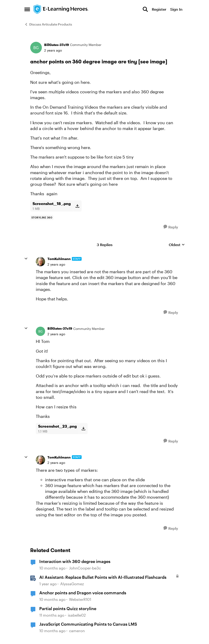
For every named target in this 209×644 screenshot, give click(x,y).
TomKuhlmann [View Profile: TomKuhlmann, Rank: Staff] (59, 259)
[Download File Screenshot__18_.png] (77, 206)
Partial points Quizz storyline (68, 608)
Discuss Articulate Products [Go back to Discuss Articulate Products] (48, 24)
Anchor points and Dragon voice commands (83, 593)
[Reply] (171, 227)
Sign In (176, 9)
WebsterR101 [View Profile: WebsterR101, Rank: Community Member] (80, 600)
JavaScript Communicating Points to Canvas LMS (88, 624)
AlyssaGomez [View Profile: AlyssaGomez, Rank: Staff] (72, 584)
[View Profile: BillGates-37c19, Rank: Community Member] (36, 48)
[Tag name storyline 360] (42, 218)
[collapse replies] (26, 259)
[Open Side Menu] (27, 9)
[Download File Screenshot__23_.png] (83, 429)
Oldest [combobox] (177, 245)
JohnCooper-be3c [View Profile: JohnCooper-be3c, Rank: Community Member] (85, 568)
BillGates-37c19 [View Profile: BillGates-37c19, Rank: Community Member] (56, 45)
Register (159, 9)
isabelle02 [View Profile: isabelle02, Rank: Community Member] (77, 615)
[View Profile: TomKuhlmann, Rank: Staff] (40, 262)
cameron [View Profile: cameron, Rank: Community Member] (77, 631)
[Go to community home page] (61, 9)
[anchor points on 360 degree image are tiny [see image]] (56, 264)
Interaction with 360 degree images (75, 561)
